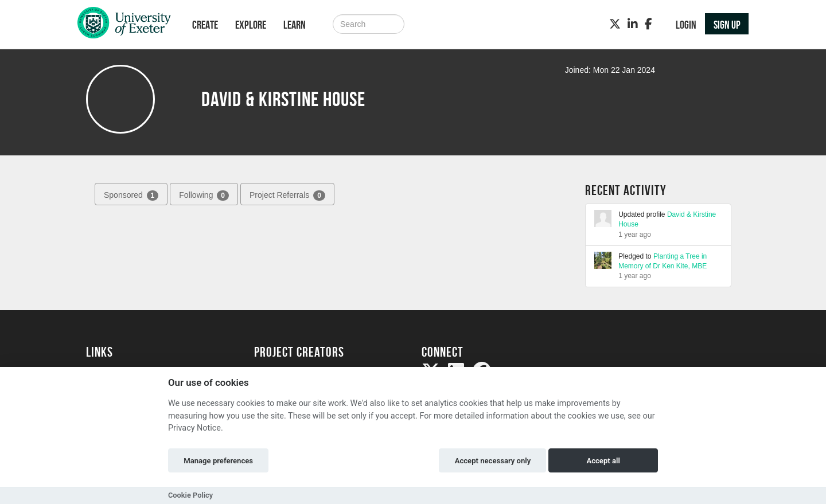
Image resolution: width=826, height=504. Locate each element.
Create (205, 25)
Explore (251, 25)
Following (204, 196)
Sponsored (131, 196)
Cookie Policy (190, 495)
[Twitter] (615, 24)
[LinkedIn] (633, 24)
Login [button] (686, 25)
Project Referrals (287, 196)
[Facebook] (648, 24)
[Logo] (124, 26)
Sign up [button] (727, 25)
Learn (295, 25)
